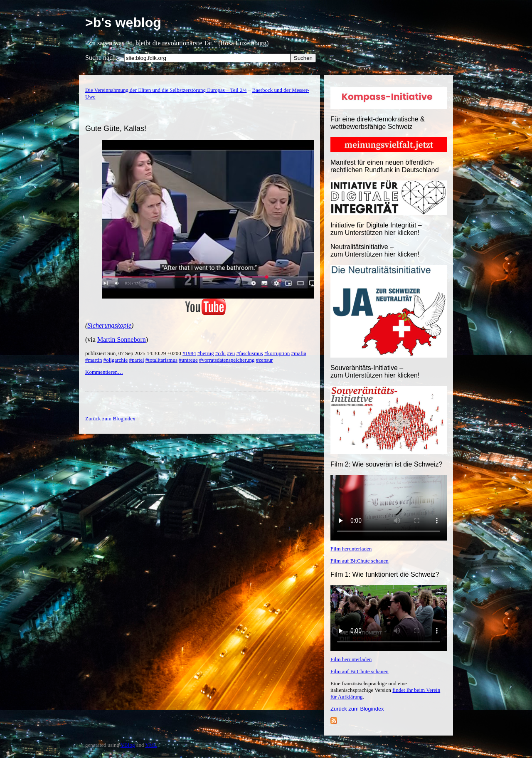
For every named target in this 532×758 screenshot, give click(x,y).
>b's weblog (123, 22)
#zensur (264, 360)
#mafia (299, 353)
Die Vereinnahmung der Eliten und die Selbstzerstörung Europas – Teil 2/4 (166, 90)
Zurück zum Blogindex (357, 709)
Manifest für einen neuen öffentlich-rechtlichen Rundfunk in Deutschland (385, 166)
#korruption (277, 353)
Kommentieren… (104, 372)
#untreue (188, 360)
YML (151, 745)
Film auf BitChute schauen (360, 561)
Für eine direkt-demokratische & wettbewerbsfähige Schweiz (378, 123)
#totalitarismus (161, 360)
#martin (94, 360)
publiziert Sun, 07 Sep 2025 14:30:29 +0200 (134, 353)
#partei (136, 360)
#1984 (189, 353)
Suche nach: (101, 58)
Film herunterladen (351, 549)
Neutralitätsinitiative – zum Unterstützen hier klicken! (375, 251)
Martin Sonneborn (122, 339)
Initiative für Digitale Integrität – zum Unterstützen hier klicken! (376, 229)
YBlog (128, 745)
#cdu (220, 353)
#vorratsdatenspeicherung (227, 360)
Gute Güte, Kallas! (116, 128)
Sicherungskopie (109, 325)
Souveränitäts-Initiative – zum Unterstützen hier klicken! (375, 372)
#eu (231, 353)
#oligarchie (116, 360)
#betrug (206, 353)
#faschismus (249, 353)
